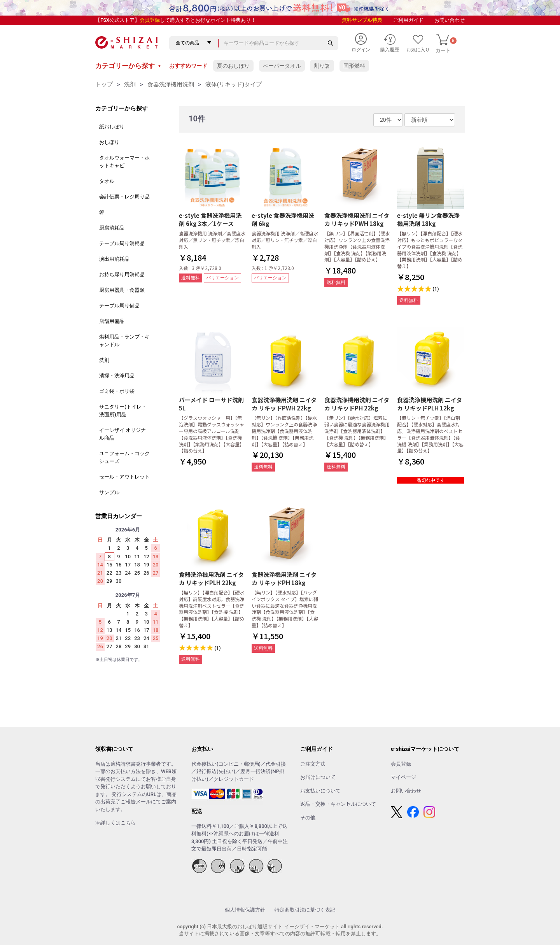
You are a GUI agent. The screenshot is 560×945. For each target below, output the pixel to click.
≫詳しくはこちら (115, 823)
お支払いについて (320, 791)
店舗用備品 (112, 321)
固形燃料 (354, 66)
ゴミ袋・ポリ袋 (117, 391)
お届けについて (318, 777)
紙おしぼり (112, 127)
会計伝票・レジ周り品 (124, 197)
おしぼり (109, 142)
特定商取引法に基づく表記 (305, 910)
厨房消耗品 (112, 228)
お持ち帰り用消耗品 (122, 274)
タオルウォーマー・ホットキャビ (124, 162)
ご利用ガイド (408, 20)
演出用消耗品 (114, 259)
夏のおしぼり (233, 66)
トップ (104, 84)
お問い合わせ (450, 20)
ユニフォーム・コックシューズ (124, 457)
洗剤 (130, 84)
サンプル (109, 492)
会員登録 (150, 20)
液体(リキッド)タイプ (234, 84)
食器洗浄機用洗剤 (171, 84)
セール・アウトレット (124, 477)
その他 (308, 818)
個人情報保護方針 (245, 910)
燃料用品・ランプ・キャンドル (124, 341)
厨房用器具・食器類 (122, 290)
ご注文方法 (313, 764)
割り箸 (322, 66)
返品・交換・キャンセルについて (338, 804)
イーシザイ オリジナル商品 (122, 434)
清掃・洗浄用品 (117, 376)
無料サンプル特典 (362, 20)
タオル (107, 181)
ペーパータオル (282, 66)
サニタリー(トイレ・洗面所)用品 (123, 411)
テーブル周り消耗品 (122, 243)
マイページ (403, 777)
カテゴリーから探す (128, 66)
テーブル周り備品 (119, 306)
